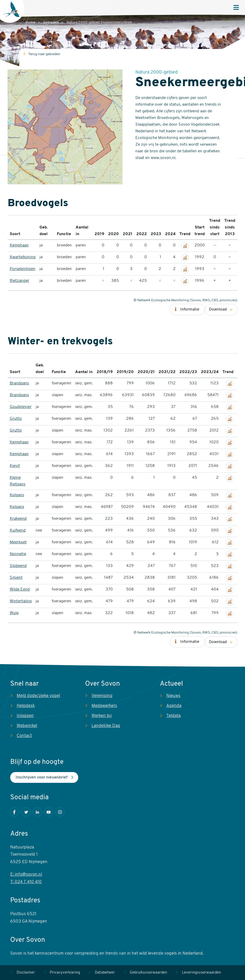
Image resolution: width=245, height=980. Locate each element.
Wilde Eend (20, 589)
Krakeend (18, 519)
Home (30, 22)
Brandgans (19, 383)
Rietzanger (19, 281)
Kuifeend (18, 531)
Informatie (190, 309)
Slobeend (18, 566)
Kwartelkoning (23, 257)
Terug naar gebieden (44, 54)
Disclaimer (26, 973)
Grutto (16, 419)
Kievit (15, 466)
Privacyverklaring (65, 973)
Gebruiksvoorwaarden (148, 973)
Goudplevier (21, 407)
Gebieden (51, 22)
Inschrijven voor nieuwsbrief (42, 777)
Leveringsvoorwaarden (201, 973)
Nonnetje (18, 554)
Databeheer (105, 973)
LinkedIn (37, 812)
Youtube (49, 812)
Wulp (14, 613)
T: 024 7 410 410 (26, 882)
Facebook (15, 812)
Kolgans (17, 495)
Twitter (26, 812)
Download (218, 309)
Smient (16, 578)
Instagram (60, 812)
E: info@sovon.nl (26, 874)
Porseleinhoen (23, 269)
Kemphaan (19, 245)
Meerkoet (18, 542)
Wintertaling (21, 601)
